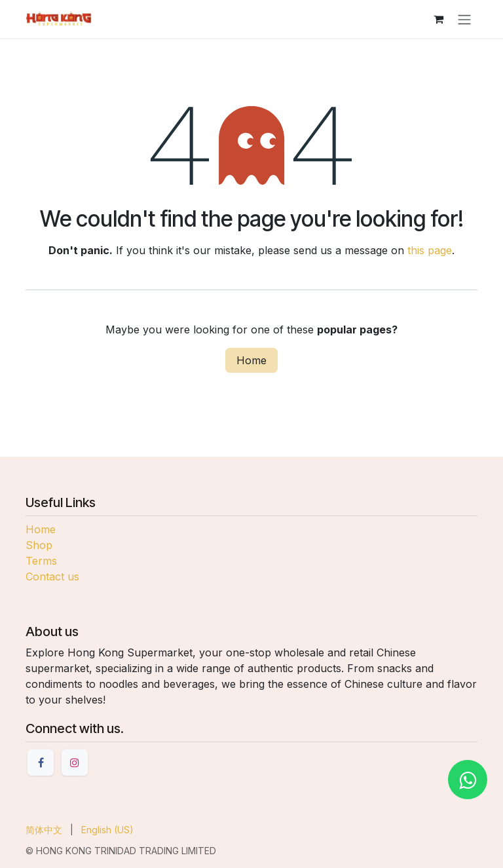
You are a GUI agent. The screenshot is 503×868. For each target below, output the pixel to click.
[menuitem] (44, 830)
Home (251, 360)
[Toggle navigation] (464, 19)
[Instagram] (75, 763)
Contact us (52, 576)
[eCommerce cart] (438, 19)
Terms (41, 561)
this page (430, 250)
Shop (39, 545)
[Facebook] (41, 763)
